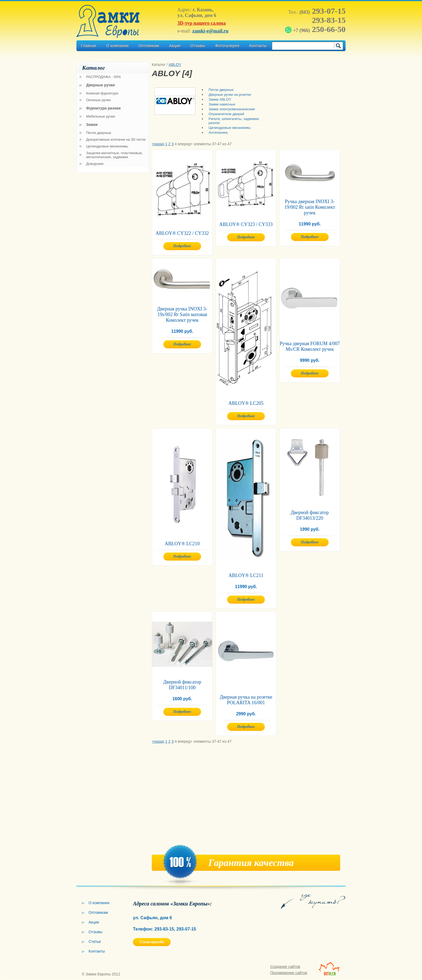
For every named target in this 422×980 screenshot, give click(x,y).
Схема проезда (152, 942)
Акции (175, 46)
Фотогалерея (227, 46)
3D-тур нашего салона (202, 23)
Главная (89, 46)
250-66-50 (316, 29)
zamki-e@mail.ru (210, 31)
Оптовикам (149, 46)
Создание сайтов (285, 967)
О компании (117, 46)
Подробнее (182, 246)
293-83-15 (329, 20)
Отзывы (198, 46)
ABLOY (175, 65)
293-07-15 (323, 11)
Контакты (258, 46)
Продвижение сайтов (289, 973)
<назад (158, 144)
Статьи (95, 942)
